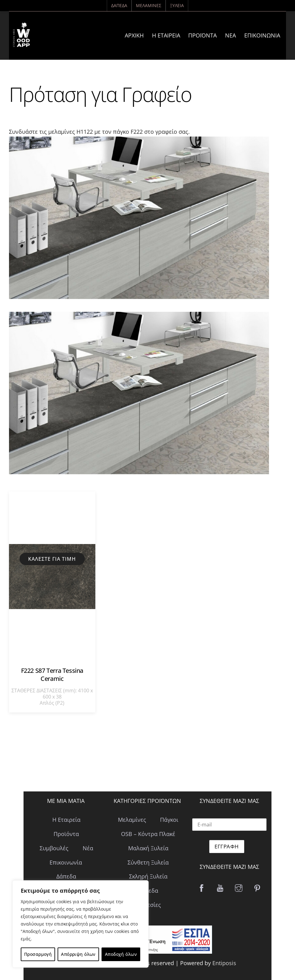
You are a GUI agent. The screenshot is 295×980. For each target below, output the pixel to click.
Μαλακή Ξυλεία (148, 848)
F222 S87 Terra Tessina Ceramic (52, 675)
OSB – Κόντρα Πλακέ (148, 834)
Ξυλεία (177, 5)
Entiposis (224, 963)
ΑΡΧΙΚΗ (134, 35)
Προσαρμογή (38, 954)
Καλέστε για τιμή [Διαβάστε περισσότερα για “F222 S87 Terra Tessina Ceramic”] (52, 559)
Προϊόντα (202, 35)
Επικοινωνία (262, 35)
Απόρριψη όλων (78, 954)
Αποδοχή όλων (121, 954)
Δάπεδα (119, 5)
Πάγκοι (169, 820)
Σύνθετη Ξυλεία (148, 862)
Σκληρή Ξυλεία (148, 876)
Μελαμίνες (149, 5)
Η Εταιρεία (166, 35)
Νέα (230, 35)
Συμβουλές (54, 848)
